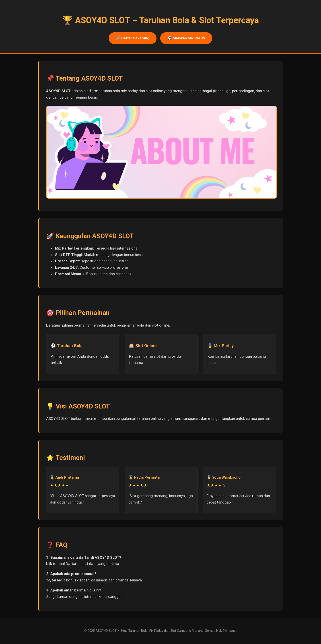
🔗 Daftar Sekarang (133, 38)
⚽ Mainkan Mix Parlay (186, 38)
